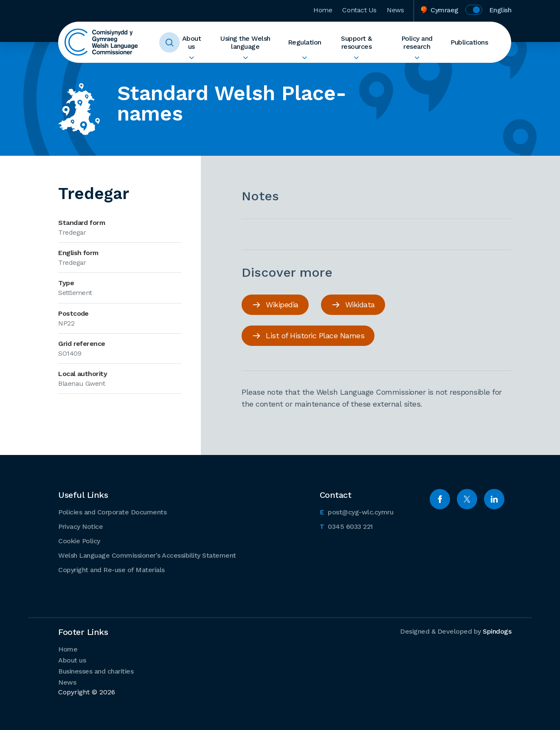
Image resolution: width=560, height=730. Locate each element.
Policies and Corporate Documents (112, 512)
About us (192, 42)
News (395, 10)
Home (323, 10)
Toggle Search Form (169, 42)
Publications (469, 42)
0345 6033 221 (346, 526)
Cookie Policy (79, 541)
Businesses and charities (96, 671)
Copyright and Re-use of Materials (111, 570)
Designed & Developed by (456, 631)
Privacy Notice (80, 526)
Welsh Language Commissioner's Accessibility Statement (147, 555)
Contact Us (359, 10)
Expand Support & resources (356, 58)
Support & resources (356, 42)
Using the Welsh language (245, 42)
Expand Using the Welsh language (245, 58)
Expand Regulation (305, 58)
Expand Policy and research (417, 58)
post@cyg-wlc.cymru (357, 511)
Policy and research (417, 42)
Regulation (305, 42)
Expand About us (191, 58)
